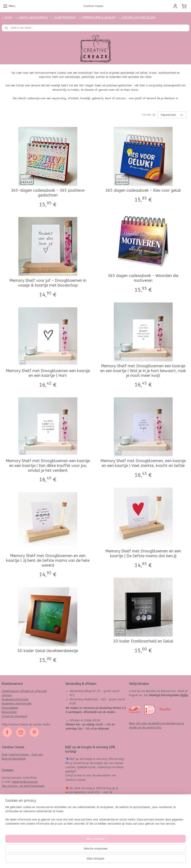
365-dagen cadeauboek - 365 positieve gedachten (48, 193)
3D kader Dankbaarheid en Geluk (143, 642)
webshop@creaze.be (25, 782)
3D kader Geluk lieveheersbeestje (48, 651)
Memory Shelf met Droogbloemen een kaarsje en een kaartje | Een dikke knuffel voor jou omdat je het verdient (48, 466)
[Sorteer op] (172, 115)
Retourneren (9, 712)
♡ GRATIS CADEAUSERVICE (32, 17)
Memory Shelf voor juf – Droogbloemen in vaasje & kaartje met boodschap (48, 283)
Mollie (184, 695)
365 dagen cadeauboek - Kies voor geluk (143, 191)
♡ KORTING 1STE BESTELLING (137, 17)
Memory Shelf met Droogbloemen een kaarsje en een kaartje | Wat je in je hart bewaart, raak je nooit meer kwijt (143, 371)
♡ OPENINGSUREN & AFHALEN (97, 17)
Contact (7, 695)
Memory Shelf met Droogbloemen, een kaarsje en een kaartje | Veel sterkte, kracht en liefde (143, 464)
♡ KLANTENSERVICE (63, 17)
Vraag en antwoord (14, 716)
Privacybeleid (10, 708)
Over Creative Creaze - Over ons (22, 755)
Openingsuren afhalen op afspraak (24, 691)
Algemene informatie (15, 699)
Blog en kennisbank (14, 759)
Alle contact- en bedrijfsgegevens (23, 786)
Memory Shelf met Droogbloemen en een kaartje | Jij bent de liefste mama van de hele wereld (48, 561)
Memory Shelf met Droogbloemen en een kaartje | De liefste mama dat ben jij (143, 554)
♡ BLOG (7, 17)
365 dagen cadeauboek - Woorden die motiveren (143, 278)
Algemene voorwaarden (17, 704)
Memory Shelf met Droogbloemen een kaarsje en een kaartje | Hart (48, 373)
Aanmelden (76, 843)
